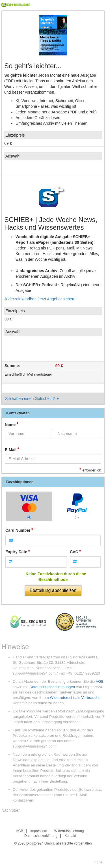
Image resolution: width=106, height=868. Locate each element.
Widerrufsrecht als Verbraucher (76, 698)
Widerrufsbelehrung (69, 831)
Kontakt (70, 836)
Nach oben (11, 810)
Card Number (18, 530)
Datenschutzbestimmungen (52, 687)
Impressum (39, 831)
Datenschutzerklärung (41, 836)
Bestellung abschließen (53, 590)
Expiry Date (16, 552)
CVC (74, 552)
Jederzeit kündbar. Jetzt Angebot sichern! (40, 299)
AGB (99, 681)
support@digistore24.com (34, 673)
